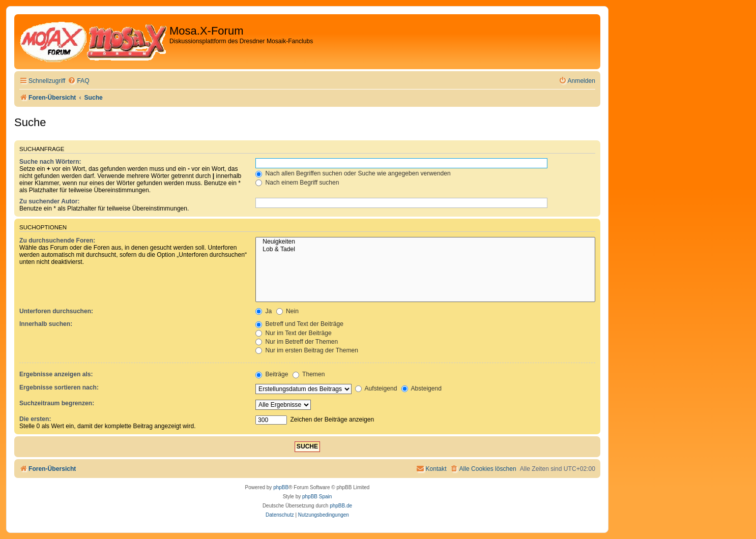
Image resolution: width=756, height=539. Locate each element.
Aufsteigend (376, 388)
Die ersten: (35, 419)
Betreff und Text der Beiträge (299, 324)
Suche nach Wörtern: (50, 162)
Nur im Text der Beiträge (294, 333)
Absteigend (421, 388)
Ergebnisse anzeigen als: (56, 374)
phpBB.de (341, 506)
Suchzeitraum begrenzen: (57, 403)
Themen (309, 374)
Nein (287, 311)
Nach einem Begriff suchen (297, 183)
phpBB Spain (317, 497)
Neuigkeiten (425, 242)
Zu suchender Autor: (49, 201)
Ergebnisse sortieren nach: (59, 387)
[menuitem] (78, 81)
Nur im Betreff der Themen (297, 342)
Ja (264, 311)
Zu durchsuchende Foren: (57, 241)
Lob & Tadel (425, 250)
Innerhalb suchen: (46, 324)
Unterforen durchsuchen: (56, 311)
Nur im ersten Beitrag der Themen (307, 350)
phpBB (281, 487)
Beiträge (272, 374)
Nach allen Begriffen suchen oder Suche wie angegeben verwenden (353, 173)
